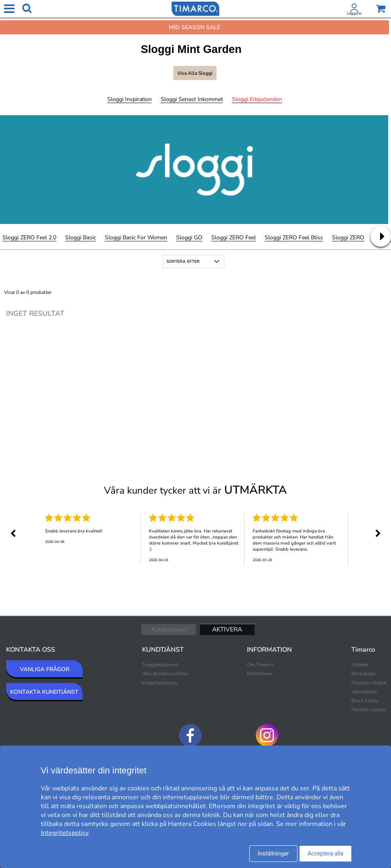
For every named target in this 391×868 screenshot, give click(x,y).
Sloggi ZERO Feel (234, 238)
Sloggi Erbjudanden (257, 99)
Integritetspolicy (160, 683)
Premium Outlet (369, 683)
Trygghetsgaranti (160, 665)
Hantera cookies (369, 710)
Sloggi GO (189, 238)
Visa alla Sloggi (195, 73)
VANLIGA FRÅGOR (45, 669)
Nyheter (360, 665)
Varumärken (364, 692)
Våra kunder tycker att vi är (195, 490)
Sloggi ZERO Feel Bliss (294, 238)
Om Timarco (260, 665)
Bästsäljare (363, 674)
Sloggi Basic (81, 238)
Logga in (354, 13)
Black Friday (365, 701)
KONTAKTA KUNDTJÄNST (44, 692)
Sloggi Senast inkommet (192, 99)
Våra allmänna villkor (165, 674)
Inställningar (273, 853)
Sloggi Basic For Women (136, 238)
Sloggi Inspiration (130, 99)
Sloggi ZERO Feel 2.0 (29, 238)
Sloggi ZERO (348, 238)
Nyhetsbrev (259, 674)
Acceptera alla (326, 853)
